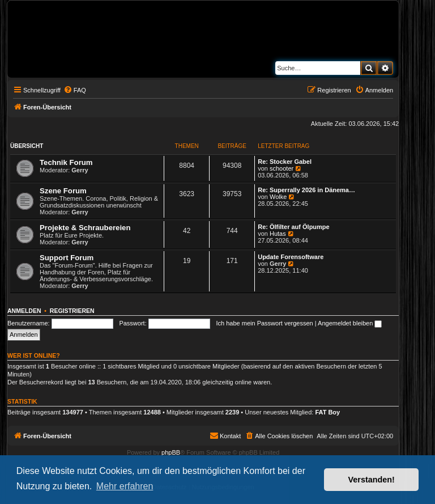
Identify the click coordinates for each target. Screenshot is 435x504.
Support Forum (67, 258)
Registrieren (72, 311)
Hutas (278, 234)
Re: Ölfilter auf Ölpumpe (294, 227)
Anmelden (24, 311)
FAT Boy (327, 412)
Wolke (278, 197)
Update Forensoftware (291, 257)
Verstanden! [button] (372, 480)
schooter (282, 168)
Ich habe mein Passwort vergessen (265, 323)
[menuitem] (75, 90)
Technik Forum (66, 162)
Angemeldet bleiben (350, 323)
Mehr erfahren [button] (125, 486)
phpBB (171, 452)
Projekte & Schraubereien (85, 228)
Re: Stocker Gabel (285, 162)
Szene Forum (63, 191)
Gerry (80, 170)
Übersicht (27, 146)
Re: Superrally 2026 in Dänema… (306, 190)
